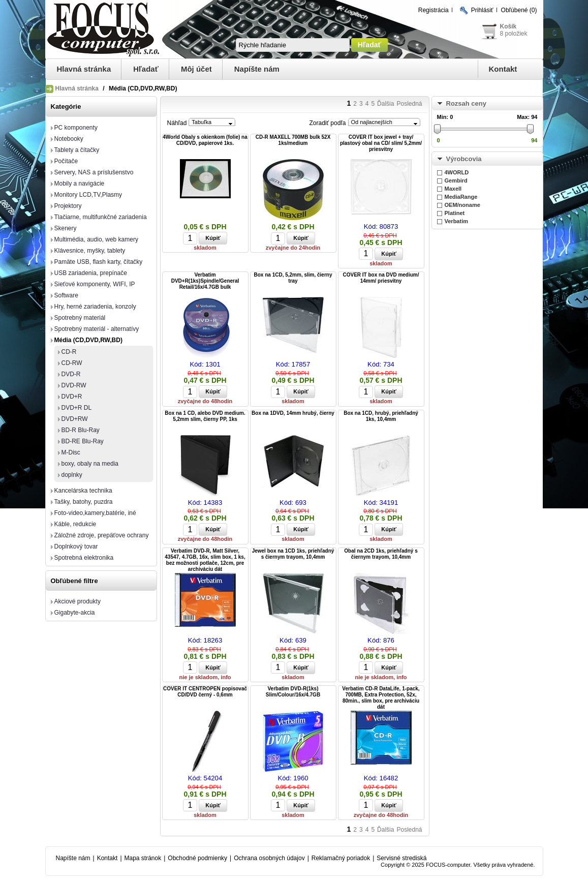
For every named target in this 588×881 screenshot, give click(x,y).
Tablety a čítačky (77, 150)
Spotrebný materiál (80, 318)
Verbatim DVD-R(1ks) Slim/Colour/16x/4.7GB (293, 692)
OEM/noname (462, 205)
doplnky (72, 475)
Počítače (66, 161)
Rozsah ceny (466, 103)
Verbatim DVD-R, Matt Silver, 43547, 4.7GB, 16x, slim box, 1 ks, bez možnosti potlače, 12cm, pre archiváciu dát (205, 560)
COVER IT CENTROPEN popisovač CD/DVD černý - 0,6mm (205, 692)
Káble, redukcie (75, 524)
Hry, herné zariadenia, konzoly (95, 307)
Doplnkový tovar (76, 546)
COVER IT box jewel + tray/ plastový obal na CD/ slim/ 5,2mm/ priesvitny (381, 143)
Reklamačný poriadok (341, 858)
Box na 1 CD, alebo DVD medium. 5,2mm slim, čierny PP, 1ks (205, 416)
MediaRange (461, 197)
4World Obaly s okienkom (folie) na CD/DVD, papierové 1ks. (205, 140)
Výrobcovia (464, 159)
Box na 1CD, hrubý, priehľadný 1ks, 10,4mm (381, 416)
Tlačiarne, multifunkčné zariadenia (101, 217)
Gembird (456, 180)
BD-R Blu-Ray (81, 430)
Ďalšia (385, 104)
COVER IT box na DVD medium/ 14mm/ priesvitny (381, 278)
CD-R (69, 352)
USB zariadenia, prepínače (91, 273)
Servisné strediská (401, 858)
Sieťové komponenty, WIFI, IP (95, 284)
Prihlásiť (482, 10)
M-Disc (71, 452)
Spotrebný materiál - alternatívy (97, 329)
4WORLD (457, 172)
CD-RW (72, 363)
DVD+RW (75, 419)
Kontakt (503, 69)
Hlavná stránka (84, 69)
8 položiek (514, 34)
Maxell (453, 189)
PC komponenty (76, 128)
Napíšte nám (257, 69)
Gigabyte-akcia (75, 613)
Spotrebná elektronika (84, 558)
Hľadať (146, 69)
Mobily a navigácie (80, 184)
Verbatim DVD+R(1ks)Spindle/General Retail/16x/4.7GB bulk (205, 281)
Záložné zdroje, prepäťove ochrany (102, 535)
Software (66, 295)
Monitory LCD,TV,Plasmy (88, 195)
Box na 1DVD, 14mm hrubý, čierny (293, 413)
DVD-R (71, 374)
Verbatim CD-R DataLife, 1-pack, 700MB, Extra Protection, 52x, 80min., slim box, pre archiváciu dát (381, 698)
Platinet (455, 213)
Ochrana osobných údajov (269, 858)
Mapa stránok (143, 858)
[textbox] (293, 45)
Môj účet (196, 69)
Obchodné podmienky (197, 858)
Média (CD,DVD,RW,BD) (88, 340)
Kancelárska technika (83, 491)
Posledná (409, 104)
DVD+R (72, 397)
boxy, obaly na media (90, 464)
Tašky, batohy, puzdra (84, 502)
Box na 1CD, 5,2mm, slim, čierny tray (293, 278)
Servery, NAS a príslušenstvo (94, 172)
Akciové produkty (78, 601)
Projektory (68, 206)
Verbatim (456, 221)
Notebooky (69, 139)
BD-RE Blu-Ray (83, 441)
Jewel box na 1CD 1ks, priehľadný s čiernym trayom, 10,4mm (293, 554)
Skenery (66, 228)
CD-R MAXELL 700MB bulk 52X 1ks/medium (293, 140)
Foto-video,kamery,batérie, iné (95, 513)
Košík (508, 26)
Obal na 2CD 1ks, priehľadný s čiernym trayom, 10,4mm (381, 554)
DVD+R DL (77, 408)
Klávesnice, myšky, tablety (90, 251)
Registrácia (434, 10)
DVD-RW (74, 385)
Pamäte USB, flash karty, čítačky (99, 262)
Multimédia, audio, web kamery (96, 239)
